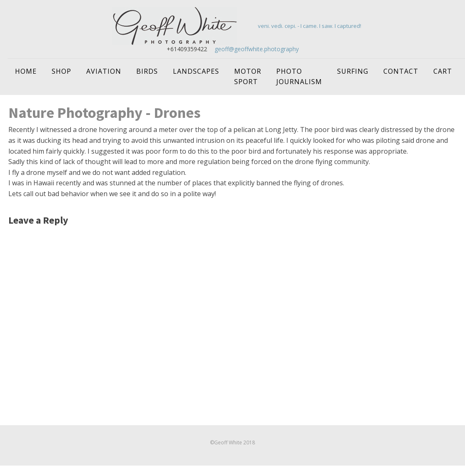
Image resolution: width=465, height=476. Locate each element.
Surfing (353, 71)
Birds (147, 71)
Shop (61, 71)
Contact (401, 71)
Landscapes (196, 71)
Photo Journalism (299, 77)
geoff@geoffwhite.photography (257, 49)
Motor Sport (248, 77)
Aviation (104, 71)
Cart (443, 71)
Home (26, 71)
